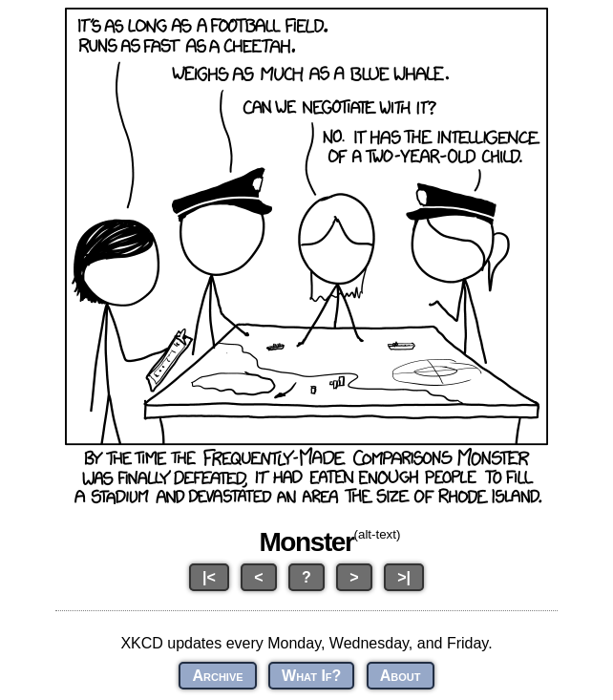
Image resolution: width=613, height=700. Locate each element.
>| (404, 577)
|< (209, 577)
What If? (311, 676)
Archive (217, 676)
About (401, 676)
